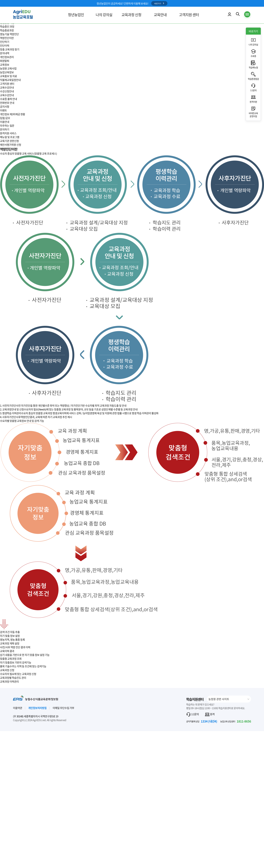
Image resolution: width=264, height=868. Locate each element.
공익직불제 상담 (202, 721)
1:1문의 (193, 714)
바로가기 (159, 3)
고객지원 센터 (189, 15)
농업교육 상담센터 (236, 721)
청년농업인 (76, 15)
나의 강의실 (104, 15)
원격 (210, 714)
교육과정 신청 (131, 15)
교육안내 (160, 15)
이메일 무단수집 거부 (63, 708)
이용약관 (18, 708)
